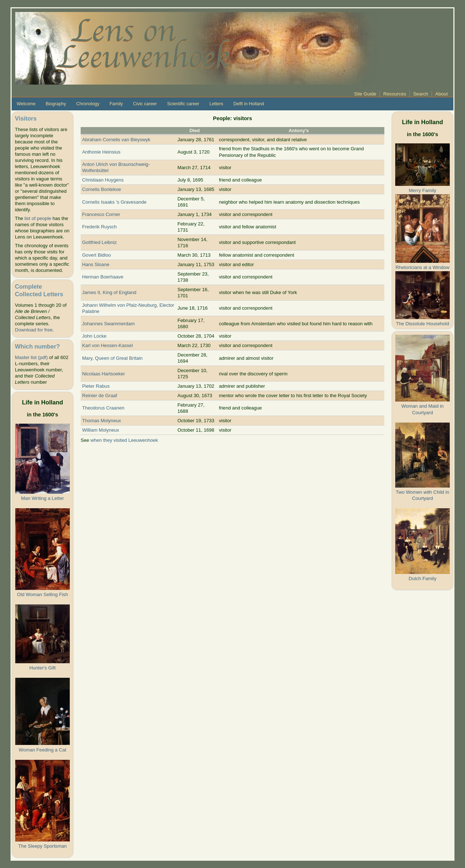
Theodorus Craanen (103, 408)
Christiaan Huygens (103, 180)
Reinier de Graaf (100, 396)
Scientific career (183, 104)
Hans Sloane (96, 264)
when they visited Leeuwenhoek (124, 440)
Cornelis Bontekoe (102, 189)
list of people (38, 218)
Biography (56, 104)
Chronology (88, 104)
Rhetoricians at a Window (423, 267)
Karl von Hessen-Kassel (108, 345)
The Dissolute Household (422, 324)
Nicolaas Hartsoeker (104, 374)
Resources (395, 94)
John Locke (94, 336)
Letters (216, 104)
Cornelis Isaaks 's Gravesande (114, 202)
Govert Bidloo (96, 255)
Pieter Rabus (96, 386)
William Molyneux (101, 430)
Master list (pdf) (31, 357)
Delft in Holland (249, 104)
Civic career (145, 104)
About (441, 94)
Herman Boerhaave (103, 277)
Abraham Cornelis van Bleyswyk (116, 140)
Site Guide (365, 94)
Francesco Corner (101, 214)
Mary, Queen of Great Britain (112, 358)
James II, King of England (109, 292)
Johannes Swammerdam (108, 324)
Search (421, 94)
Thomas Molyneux (102, 421)
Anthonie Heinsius (101, 152)
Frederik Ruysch (99, 227)
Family (116, 104)
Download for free (34, 330)
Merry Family (422, 190)
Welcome (26, 104)
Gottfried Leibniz (99, 242)
